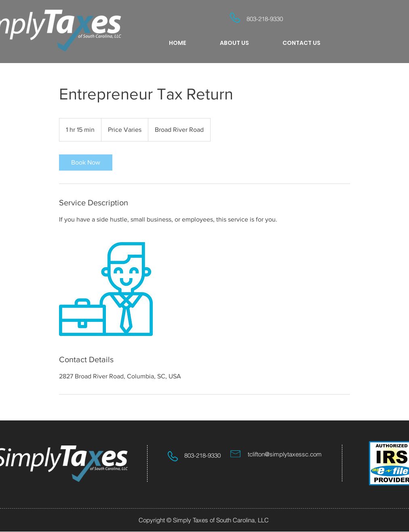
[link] (86, 163)
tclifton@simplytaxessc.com (285, 454)
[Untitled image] (106, 289)
